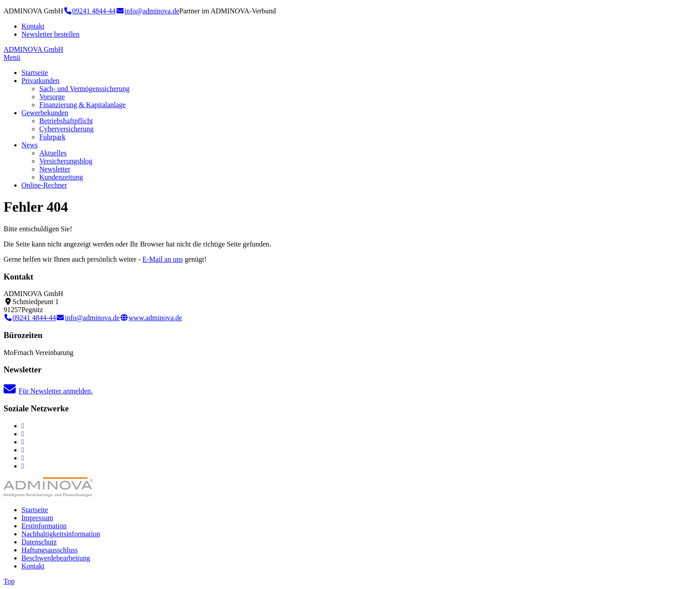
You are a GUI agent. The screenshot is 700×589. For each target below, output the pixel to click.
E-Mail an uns (163, 259)
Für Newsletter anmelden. (48, 391)
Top (9, 581)
